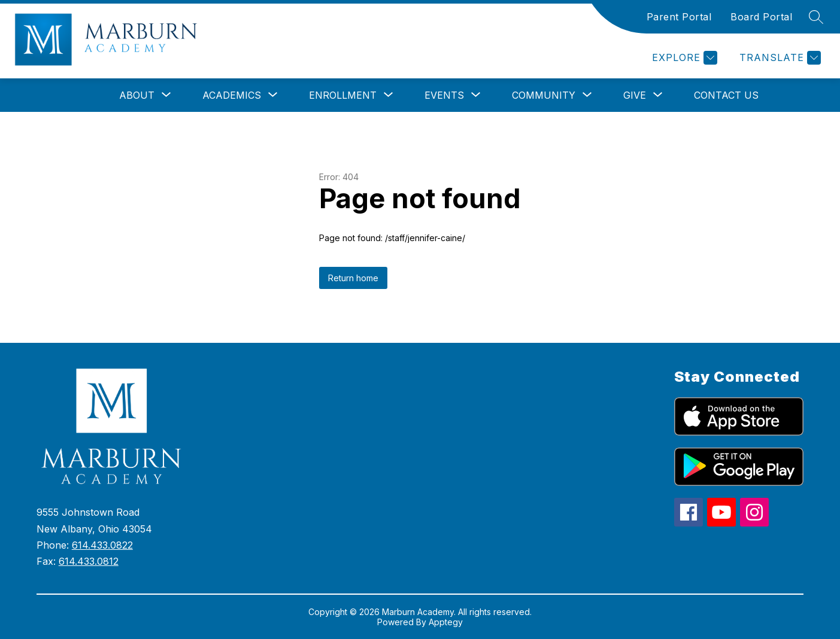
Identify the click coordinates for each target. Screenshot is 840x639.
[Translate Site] (779, 58)
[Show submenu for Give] (635, 95)
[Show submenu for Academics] (232, 95)
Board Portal (761, 17)
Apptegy (446, 622)
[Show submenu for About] (137, 95)
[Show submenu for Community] (544, 95)
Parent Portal (679, 17)
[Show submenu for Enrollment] (343, 95)
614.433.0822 (102, 545)
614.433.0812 (89, 561)
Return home (353, 278)
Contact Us (726, 95)
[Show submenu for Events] (444, 95)
